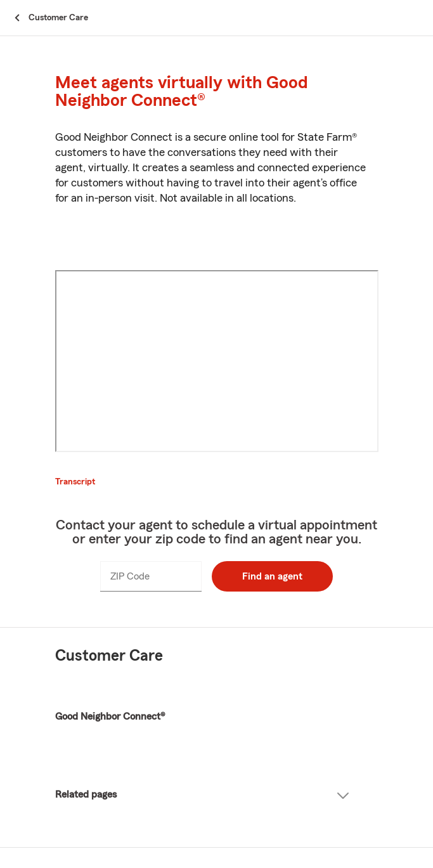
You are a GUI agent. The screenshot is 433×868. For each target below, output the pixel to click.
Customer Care (109, 656)
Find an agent (272, 576)
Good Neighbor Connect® (110, 716)
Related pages (202, 795)
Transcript (75, 482)
